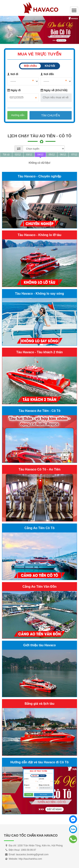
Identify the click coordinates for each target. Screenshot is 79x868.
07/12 (74, 155)
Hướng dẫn (18, 115)
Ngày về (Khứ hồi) (54, 90)
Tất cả (6, 155)
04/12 (40, 155)
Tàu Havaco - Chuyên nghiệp (40, 176)
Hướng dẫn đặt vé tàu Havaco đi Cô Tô (39, 762)
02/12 (18, 155)
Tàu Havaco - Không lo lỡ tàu (39, 235)
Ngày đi (14, 90)
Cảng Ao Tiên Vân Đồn (40, 587)
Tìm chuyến (51, 115)
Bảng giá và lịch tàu (40, 704)
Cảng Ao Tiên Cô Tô (39, 528)
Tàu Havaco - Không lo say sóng (39, 294)
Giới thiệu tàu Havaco (40, 645)
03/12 (29, 155)
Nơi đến (47, 74)
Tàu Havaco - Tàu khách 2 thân (39, 352)
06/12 (63, 155)
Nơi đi (13, 74)
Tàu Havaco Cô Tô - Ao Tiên (40, 469)
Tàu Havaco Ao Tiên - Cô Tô (40, 411)
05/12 (52, 155)
